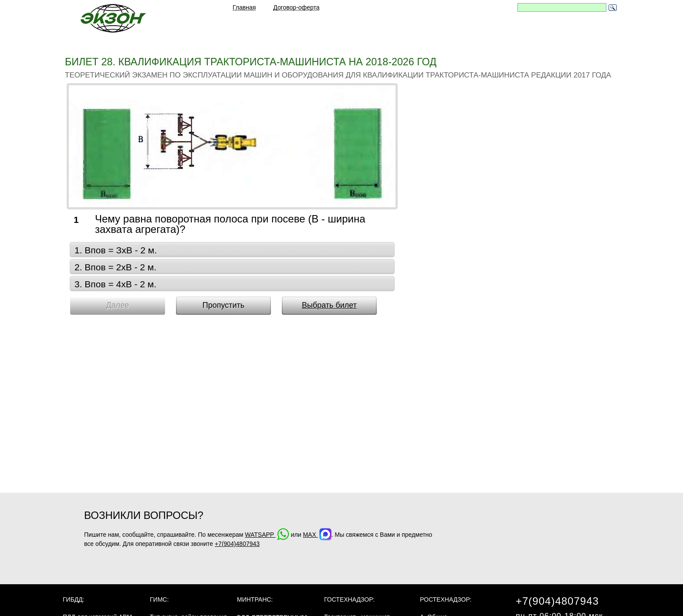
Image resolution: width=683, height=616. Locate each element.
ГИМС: (159, 599)
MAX (317, 535)
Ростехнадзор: (446, 599)
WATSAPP (267, 535)
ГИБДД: (74, 599)
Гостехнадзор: (349, 599)
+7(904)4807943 (237, 544)
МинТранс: (255, 599)
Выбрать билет (329, 305)
